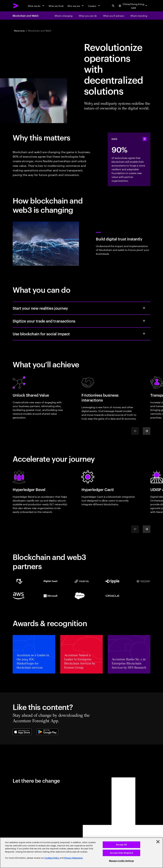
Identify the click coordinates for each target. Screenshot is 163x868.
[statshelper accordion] (145, 139)
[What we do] (36, 6)
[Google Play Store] (47, 732)
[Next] (147, 431)
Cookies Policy (52, 858)
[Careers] (94, 6)
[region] (81, 853)
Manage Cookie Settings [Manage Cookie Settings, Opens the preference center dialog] (121, 861)
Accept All (121, 845)
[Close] (158, 842)
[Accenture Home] (16, 6)
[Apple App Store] (22, 732)
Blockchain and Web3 (25, 16)
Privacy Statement (73, 858)
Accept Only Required (121, 853)
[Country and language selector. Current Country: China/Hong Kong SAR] (133, 6)
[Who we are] (76, 6)
